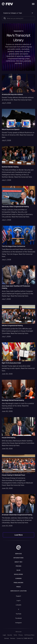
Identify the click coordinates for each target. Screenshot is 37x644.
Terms (15, 635)
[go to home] (19, 547)
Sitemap (7, 638)
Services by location (18, 591)
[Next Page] (19, 535)
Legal (4, 635)
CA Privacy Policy (29, 635)
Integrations (18, 558)
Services (18, 554)
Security (10, 635)
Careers (18, 578)
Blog (18, 570)
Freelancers (18, 583)
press (19, 587)
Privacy (21, 635)
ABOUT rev (18, 562)
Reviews (13, 638)
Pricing (19, 566)
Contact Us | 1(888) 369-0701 (25, 638)
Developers (18, 574)
